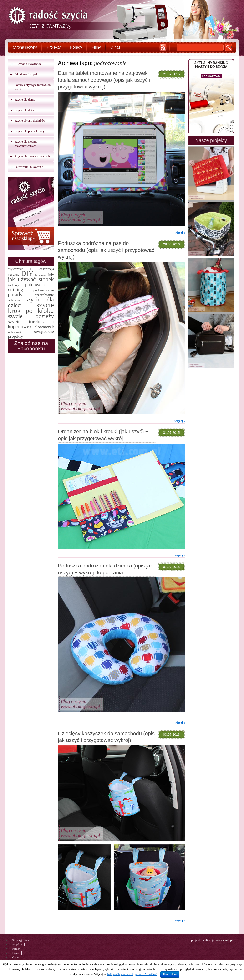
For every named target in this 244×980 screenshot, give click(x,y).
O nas (115, 47)
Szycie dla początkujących (31, 131)
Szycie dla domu (25, 100)
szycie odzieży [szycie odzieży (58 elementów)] (31, 316)
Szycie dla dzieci (25, 110)
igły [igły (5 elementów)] (51, 274)
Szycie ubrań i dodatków (30, 120)
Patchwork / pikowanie (29, 167)
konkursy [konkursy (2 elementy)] (13, 285)
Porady (76, 47)
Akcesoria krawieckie (28, 64)
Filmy (96, 47)
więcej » (180, 232)
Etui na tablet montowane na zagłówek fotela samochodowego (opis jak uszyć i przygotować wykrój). (104, 80)
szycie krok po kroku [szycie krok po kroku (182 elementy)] (31, 308)
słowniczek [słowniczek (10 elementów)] (44, 327)
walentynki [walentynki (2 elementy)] (14, 332)
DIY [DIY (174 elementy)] (27, 273)
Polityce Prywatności (120, 974)
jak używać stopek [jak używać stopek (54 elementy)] (31, 279)
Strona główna (25, 47)
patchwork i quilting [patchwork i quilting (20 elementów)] (31, 287)
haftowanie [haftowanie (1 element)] (41, 275)
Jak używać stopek (26, 74)
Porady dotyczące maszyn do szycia (33, 87)
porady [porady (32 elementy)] (15, 294)
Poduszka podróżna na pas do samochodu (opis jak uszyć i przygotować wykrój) (106, 250)
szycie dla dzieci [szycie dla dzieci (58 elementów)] (31, 302)
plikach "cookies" (146, 974)
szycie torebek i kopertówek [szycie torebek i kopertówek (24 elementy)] (31, 324)
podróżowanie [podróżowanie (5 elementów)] (44, 290)
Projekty (54, 47)
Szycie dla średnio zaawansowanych (26, 144)
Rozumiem (170, 975)
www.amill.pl (224, 940)
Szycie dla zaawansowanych (32, 156)
